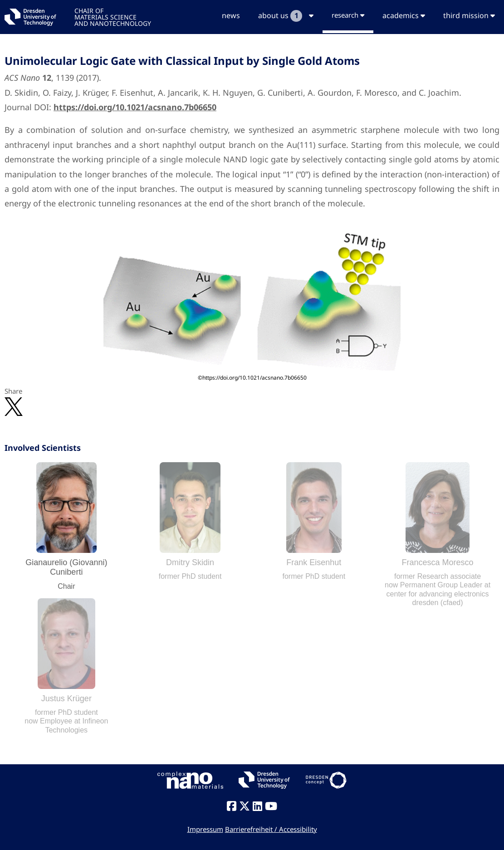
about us (286, 16)
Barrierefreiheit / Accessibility (271, 829)
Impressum (205, 829)
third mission (469, 15)
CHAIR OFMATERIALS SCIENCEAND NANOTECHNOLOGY (113, 17)
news (231, 15)
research (348, 15)
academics (404, 15)
